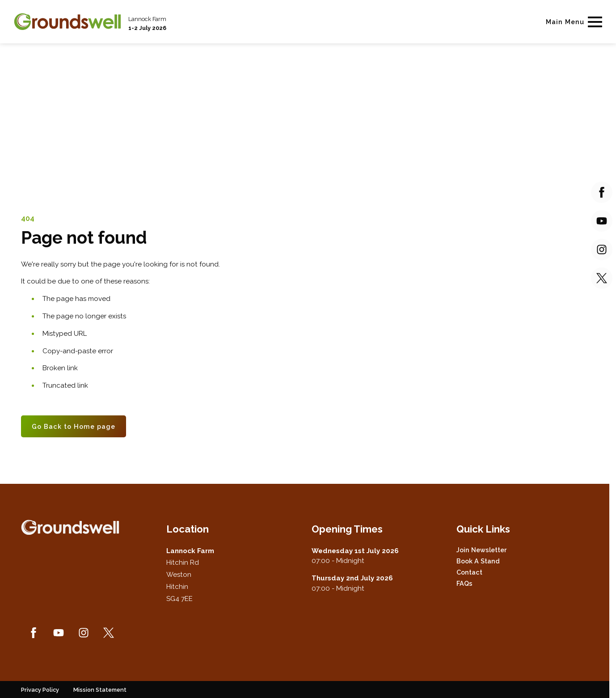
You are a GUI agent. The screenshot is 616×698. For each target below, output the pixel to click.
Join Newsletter (481, 550)
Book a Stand (478, 561)
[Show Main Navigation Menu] (572, 22)
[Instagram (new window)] (84, 633)
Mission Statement (100, 690)
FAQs (464, 583)
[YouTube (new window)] (59, 633)
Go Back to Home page (74, 426)
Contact (469, 572)
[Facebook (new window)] (34, 633)
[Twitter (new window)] (109, 633)
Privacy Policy (40, 690)
